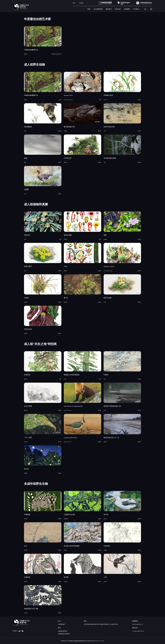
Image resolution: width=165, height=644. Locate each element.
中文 (74, 3)
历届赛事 (127, 9)
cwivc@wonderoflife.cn (138, 631)
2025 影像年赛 (98, 9)
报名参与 (109, 9)
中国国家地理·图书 (63, 631)
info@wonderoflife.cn (137, 624)
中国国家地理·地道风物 (64, 634)
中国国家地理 (61, 624)
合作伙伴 (118, 9)
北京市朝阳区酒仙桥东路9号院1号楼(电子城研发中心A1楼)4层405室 (101, 624)
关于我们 (136, 9)
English (81, 3)
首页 (89, 9)
